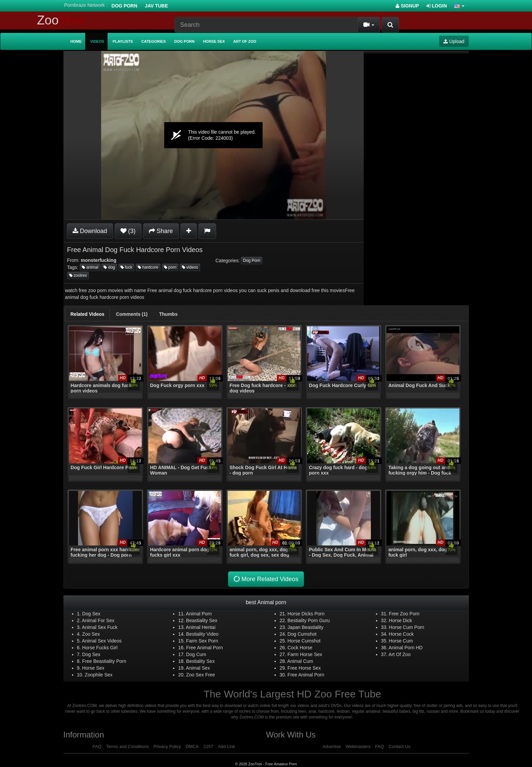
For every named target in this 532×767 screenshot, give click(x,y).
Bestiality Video (202, 634)
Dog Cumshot (302, 634)
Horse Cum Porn (406, 627)
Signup (407, 6)
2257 (208, 746)
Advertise (332, 746)
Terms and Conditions (128, 746)
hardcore (148, 267)
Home (76, 41)
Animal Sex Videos (102, 641)
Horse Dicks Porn (306, 614)
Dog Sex (91, 614)
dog (109, 267)
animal (90, 267)
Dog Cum (196, 654)
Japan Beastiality (305, 627)
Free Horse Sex (304, 668)
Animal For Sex (98, 620)
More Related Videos (265, 579)
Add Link (226, 746)
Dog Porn (125, 6)
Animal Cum (300, 661)
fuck (126, 267)
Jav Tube (156, 6)
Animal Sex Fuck (100, 627)
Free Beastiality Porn (104, 661)
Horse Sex (214, 41)
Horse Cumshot (304, 641)
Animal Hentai (201, 627)
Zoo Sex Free (201, 675)
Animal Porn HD (405, 648)
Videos (97, 41)
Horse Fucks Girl (100, 648)
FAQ (97, 746)
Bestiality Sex (201, 661)
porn (170, 267)
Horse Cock (401, 634)
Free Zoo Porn (404, 614)
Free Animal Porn (205, 648)
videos (190, 267)
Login (437, 6)
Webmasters (358, 746)
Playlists (123, 41)
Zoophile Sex (99, 675)
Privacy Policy (167, 746)
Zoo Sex (91, 634)
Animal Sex (198, 668)
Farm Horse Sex (305, 654)
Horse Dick (400, 620)
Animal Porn (199, 614)
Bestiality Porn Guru (309, 620)
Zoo (61, 20)
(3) (128, 231)
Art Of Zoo (400, 654)
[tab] (88, 314)
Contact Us (399, 746)
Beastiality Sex (202, 620)
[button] (459, 6)
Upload (454, 41)
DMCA (192, 746)
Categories (154, 41)
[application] (214, 135)
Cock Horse (300, 648)
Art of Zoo (245, 41)
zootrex (78, 275)
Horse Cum (401, 641)
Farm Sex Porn (202, 641)
